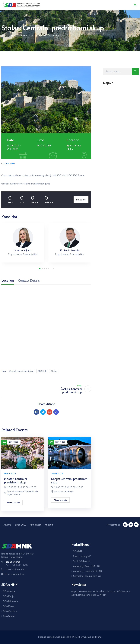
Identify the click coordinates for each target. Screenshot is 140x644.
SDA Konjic (9, 596)
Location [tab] (8, 281)
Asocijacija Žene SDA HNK (87, 566)
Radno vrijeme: (13, 562)
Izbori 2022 (9, 163)
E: (15, 574)
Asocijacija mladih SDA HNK (87, 571)
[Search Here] (117, 72)
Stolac (54, 371)
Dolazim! (81, 200)
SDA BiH (77, 551)
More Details (13, 503)
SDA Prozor (9, 606)
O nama (7, 525)
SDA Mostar (9, 591)
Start (4, 36)
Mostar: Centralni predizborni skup (15, 481)
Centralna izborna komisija (87, 576)
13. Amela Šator (23, 250)
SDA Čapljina (10, 611)
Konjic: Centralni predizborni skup (70, 481)
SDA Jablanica (10, 601)
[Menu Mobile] (135, 5)
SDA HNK (42, 371)
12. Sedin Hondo (70, 250)
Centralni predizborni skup (21, 371)
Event (14, 36)
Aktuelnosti (36, 525)
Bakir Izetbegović (82, 556)
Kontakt (49, 525)
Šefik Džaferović (82, 561)
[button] (40, 269)
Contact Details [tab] (29, 281)
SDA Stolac (9, 616)
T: (15, 570)
